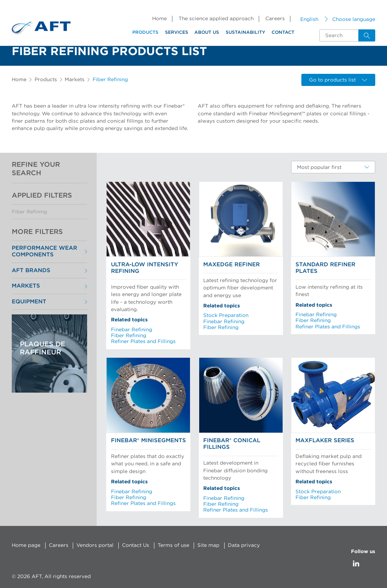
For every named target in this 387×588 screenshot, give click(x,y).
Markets (75, 80)
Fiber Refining (29, 212)
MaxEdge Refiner (232, 265)
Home (160, 19)
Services (177, 32)
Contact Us (136, 545)
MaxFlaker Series (325, 441)
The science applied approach (216, 19)
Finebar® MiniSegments (148, 441)
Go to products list (338, 80)
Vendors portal (95, 545)
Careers (275, 19)
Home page (26, 545)
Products (145, 32)
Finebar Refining (132, 330)
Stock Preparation (226, 315)
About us (207, 32)
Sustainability (246, 32)
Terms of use (173, 545)
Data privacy (244, 545)
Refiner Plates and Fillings (143, 342)
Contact (283, 32)
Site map (208, 545)
